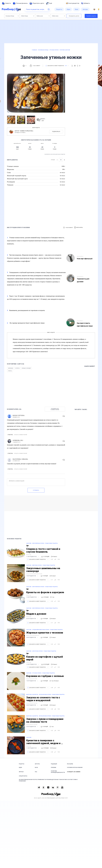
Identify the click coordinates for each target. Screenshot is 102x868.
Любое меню (59, 16)
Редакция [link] (54, 764)
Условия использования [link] (75, 767)
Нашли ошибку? (90, 366)
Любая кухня (43, 16)
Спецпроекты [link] (23, 776)
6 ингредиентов (32, 637)
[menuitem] (6, 3)
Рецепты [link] (22, 764)
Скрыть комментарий (21, 435)
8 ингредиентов (32, 619)
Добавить (85, 3)
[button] (79, 228)
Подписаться (56, 132)
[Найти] (49, 9)
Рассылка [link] (70, 764)
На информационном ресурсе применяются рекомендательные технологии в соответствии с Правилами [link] (48, 780)
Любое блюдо (28, 16)
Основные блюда (12, 16)
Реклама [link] (54, 767)
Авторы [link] (37, 764)
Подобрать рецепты (91, 16)
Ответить (10, 435)
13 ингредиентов (33, 664)
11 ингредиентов (33, 557)
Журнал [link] (21, 772)
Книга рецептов (73, 3)
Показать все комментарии (55, 409)
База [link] (36, 767)
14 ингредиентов (33, 597)
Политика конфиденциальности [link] (58, 772)
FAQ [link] (36, 772)
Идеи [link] (20, 767)
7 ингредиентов (32, 576)
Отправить (36, 490)
